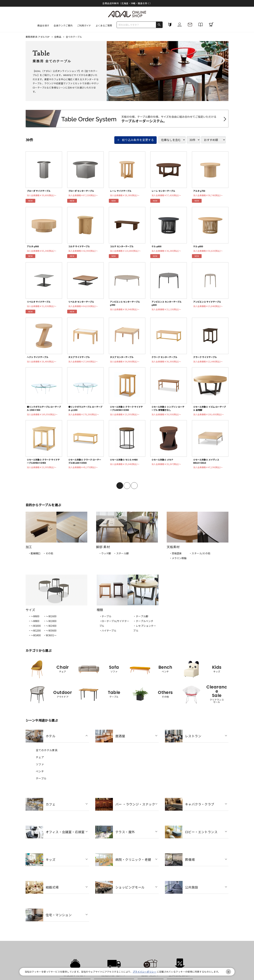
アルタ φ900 (33, 247)
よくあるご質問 (104, 25)
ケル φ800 (199, 247)
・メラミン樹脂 (178, 562)
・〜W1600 (50, 620)
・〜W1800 (50, 624)
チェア (40, 761)
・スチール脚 (121, 557)
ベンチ (40, 775)
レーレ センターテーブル (165, 191)
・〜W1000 (34, 629)
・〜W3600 (50, 634)
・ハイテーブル (108, 634)
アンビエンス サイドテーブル (209, 303)
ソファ (40, 768)
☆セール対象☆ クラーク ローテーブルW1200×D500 (84, 464)
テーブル (41, 782)
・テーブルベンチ (143, 624)
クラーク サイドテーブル (206, 359)
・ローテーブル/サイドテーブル (114, 627)
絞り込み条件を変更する (138, 140)
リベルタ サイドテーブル (40, 303)
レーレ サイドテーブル (122, 191)
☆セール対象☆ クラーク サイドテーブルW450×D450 (43, 464)
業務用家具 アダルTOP (38, 37)
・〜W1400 (34, 639)
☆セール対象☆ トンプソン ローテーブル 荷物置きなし (167, 411)
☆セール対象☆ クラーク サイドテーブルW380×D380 (126, 411)
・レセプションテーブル (145, 632)
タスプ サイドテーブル (80, 359)
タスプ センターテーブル (123, 359)
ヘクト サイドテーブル (39, 359)
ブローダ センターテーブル (83, 191)
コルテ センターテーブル (123, 247)
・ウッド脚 (105, 557)
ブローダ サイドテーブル (40, 191)
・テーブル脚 (141, 620)
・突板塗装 (175, 557)
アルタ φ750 (200, 191)
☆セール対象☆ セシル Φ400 (125, 463)
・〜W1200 (34, 634)
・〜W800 (34, 624)
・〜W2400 (50, 629)
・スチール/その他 (200, 557)
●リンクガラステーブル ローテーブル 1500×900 (44, 411)
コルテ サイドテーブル (80, 247)
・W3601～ (50, 639)
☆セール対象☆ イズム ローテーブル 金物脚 (209, 411)
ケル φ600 (157, 247)
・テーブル (105, 620)
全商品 (58, 37)
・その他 (48, 557)
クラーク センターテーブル (166, 359)
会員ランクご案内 (63, 25)
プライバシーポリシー (144, 972)
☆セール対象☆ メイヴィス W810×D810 (208, 464)
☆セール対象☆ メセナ (164, 463)
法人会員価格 (43, 196)
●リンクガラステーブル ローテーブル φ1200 (85, 411)
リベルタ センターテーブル (83, 303)
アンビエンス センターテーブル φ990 (127, 305)
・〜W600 (34, 620)
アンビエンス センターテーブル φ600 (168, 305)
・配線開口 (34, 557)
